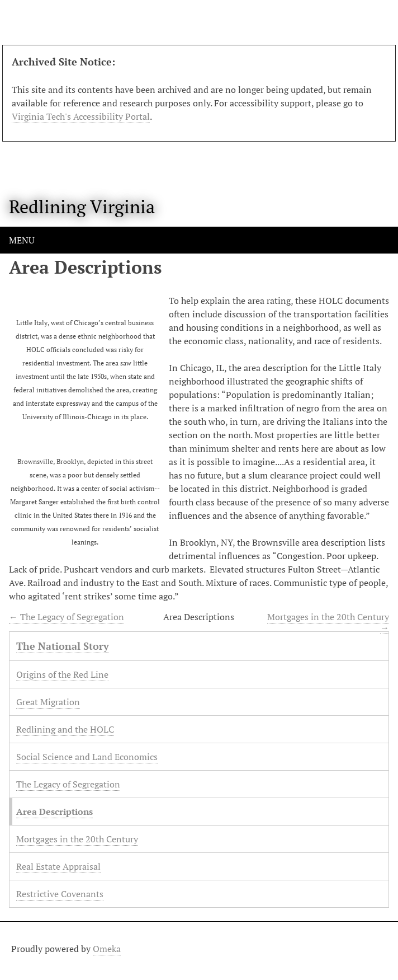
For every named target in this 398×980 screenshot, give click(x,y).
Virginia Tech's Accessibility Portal (81, 116)
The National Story (63, 646)
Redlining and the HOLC (65, 729)
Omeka (107, 949)
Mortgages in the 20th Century (77, 839)
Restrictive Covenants (60, 894)
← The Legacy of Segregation (67, 617)
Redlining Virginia (82, 207)
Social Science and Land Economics (87, 757)
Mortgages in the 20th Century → (328, 622)
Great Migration (48, 702)
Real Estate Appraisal (58, 866)
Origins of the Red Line (62, 674)
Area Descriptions (55, 812)
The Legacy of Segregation (68, 784)
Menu (22, 240)
